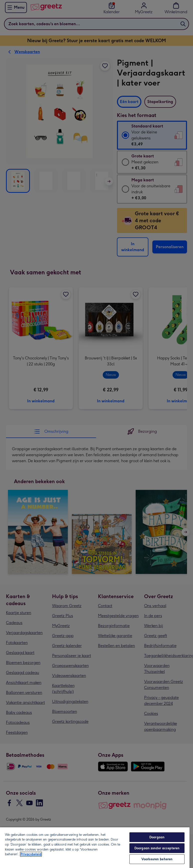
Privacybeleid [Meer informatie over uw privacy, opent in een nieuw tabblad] (31, 854)
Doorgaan (157, 837)
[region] (95, 847)
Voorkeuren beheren (157, 859)
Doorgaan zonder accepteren (157, 848)
